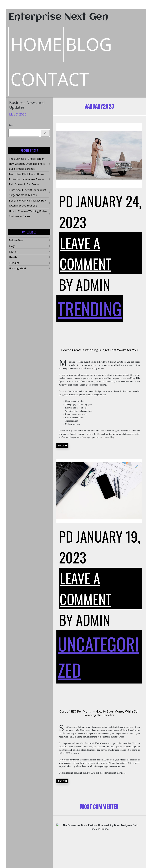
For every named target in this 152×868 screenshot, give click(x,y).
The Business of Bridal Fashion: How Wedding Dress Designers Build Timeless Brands (27, 164)
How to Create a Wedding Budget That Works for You (99, 350)
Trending (14, 263)
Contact (50, 79)
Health (13, 257)
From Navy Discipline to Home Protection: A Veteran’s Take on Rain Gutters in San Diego (27, 179)
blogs (12, 246)
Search (12, 125)
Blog (89, 44)
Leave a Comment (86, 253)
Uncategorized (17, 268)
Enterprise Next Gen (58, 17)
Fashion (14, 252)
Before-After (16, 240)
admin (93, 284)
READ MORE (62, 445)
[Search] (45, 133)
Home (36, 44)
